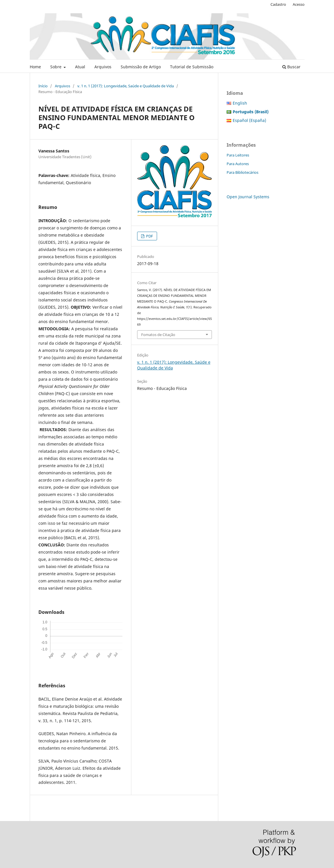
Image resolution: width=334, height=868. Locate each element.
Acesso (299, 4)
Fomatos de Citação (158, 335)
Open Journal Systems (248, 197)
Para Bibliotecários (242, 172)
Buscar (291, 67)
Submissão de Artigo (141, 67)
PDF (149, 236)
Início (43, 86)
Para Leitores (238, 155)
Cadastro (278, 4)
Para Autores (238, 164)
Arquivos (103, 67)
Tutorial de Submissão (192, 67)
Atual (80, 67)
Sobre (56, 67)
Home (35, 67)
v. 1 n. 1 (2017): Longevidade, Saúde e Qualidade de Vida (126, 86)
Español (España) (249, 120)
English (240, 103)
